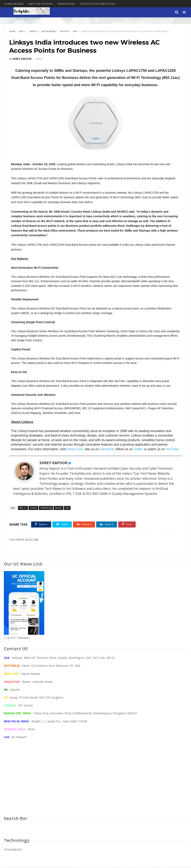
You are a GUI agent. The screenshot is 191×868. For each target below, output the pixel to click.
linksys (33, 32)
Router (64, 32)
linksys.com (75, 450)
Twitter (138, 450)
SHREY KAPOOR (53, 463)
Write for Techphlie (41, 4)
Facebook (107, 450)
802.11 (22, 32)
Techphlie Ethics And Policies (97, 4)
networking (49, 32)
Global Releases (14, 4)
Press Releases (66, 4)
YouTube (172, 450)
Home (12, 32)
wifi (75, 32)
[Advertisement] (95, 782)
